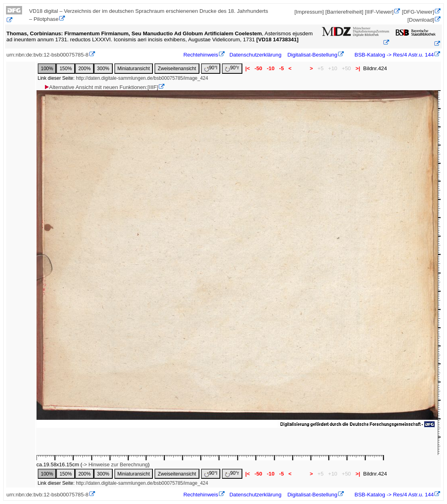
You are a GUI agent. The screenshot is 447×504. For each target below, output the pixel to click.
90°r (232, 68)
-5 (281, 68)
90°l (211, 68)
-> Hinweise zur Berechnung (115, 465)
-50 (259, 68)
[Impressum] (309, 12)
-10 (271, 68)
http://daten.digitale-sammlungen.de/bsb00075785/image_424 (142, 78)
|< (248, 68)
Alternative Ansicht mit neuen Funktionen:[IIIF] (101, 87)
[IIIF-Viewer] (379, 12)
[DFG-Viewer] (418, 12)
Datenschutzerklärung (256, 55)
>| (358, 68)
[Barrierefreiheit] (344, 12)
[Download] (421, 20)
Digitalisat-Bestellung (312, 55)
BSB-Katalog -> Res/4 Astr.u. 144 (393, 55)
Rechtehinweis (201, 55)
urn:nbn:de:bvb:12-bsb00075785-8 (48, 55)
